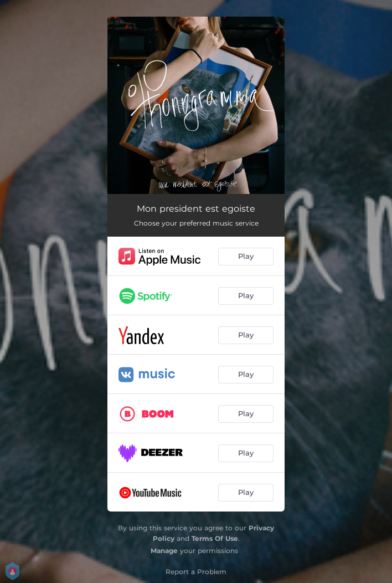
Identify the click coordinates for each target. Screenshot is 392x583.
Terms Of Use (215, 538)
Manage (164, 551)
